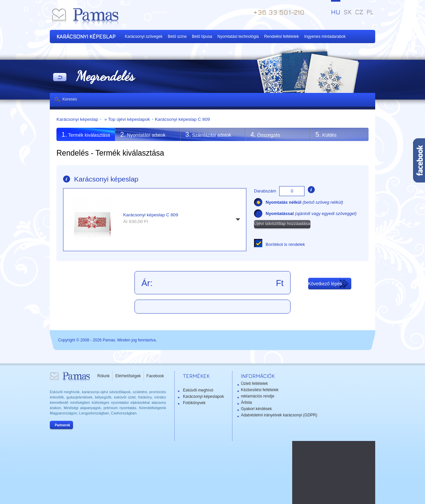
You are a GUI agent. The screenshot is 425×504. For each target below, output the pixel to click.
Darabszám (265, 191)
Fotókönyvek (194, 403)
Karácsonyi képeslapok (203, 396)
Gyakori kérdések (256, 409)
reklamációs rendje (257, 396)
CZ (359, 12)
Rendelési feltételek (282, 36)
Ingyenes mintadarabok (325, 36)
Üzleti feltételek (254, 384)
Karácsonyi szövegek (144, 36)
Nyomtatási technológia (238, 36)
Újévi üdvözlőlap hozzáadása (282, 223)
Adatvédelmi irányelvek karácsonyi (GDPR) (279, 415)
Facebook (155, 376)
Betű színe (177, 36)
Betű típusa (202, 36)
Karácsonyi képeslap (77, 119)
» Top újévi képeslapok (126, 119)
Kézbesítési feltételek (259, 390)
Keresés (70, 99)
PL (370, 12)
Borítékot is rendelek (285, 244)
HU (336, 12)
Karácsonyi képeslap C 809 (183, 119)
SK (348, 12)
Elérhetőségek (128, 376)
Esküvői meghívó (198, 390)
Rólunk (103, 376)
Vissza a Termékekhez (60, 78)
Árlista (246, 402)
